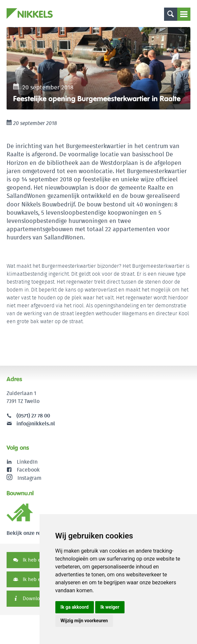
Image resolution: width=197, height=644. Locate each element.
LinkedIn (27, 462)
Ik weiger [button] (110, 607)
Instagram (24, 478)
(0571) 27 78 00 (33, 416)
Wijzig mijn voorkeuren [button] (84, 621)
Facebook (28, 470)
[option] (98, 68)
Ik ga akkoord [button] (75, 607)
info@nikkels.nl (31, 424)
